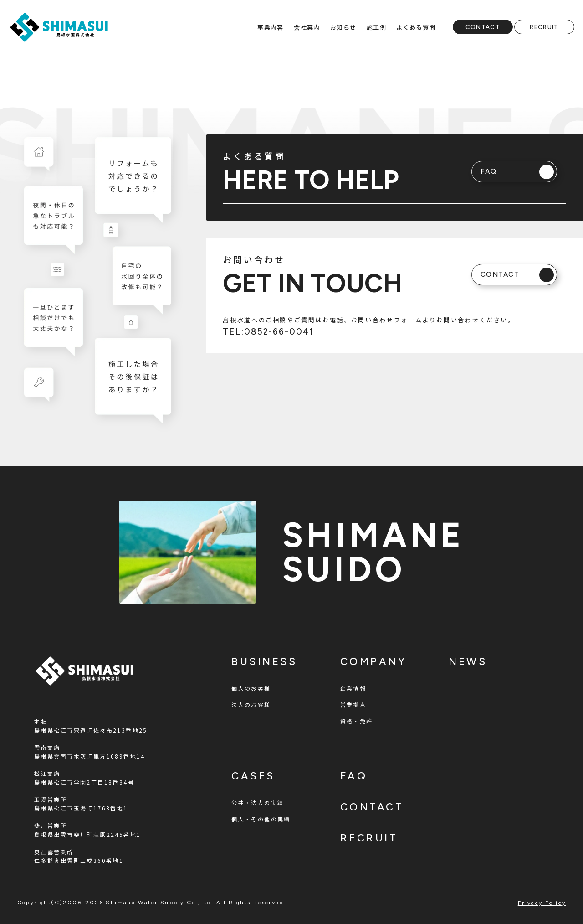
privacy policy (542, 903)
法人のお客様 (251, 705)
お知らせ (343, 27)
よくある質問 (416, 27)
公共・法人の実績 (258, 803)
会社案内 (307, 27)
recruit (369, 838)
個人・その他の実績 (261, 819)
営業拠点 (353, 705)
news (468, 662)
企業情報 (353, 688)
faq (354, 776)
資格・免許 (357, 721)
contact (372, 807)
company (373, 662)
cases (253, 776)
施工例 (376, 27)
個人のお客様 (251, 688)
